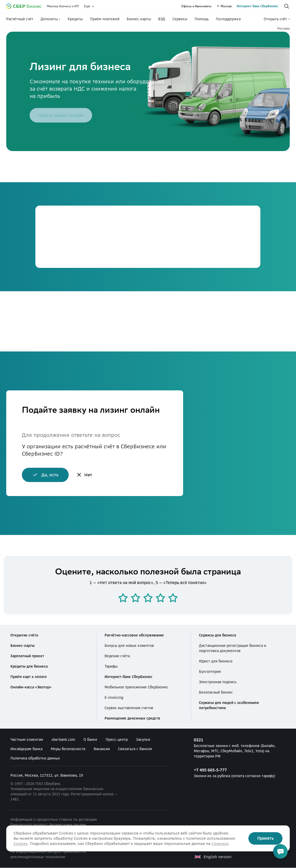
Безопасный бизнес (216, 693)
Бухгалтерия (210, 672)
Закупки (143, 740)
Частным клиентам (27, 740)
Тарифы (111, 667)
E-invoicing (114, 698)
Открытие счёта (24, 635)
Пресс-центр (117, 740)
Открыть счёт (275, 19)
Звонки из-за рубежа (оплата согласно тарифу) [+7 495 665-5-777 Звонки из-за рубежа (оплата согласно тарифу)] (240, 773)
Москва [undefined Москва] (224, 6)
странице (220, 844)
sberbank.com (63, 740)
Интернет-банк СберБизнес (258, 6)
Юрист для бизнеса (216, 661)
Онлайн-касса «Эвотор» (31, 687)
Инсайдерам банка (26, 749)
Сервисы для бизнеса (217, 635)
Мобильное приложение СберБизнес (136, 687)
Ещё (87, 6)
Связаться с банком (135, 749)
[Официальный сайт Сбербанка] (24, 6)
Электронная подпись (218, 682)
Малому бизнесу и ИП (63, 6)
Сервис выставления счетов (129, 708)
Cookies (21, 844)
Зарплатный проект (27, 656)
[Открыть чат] (280, 851)
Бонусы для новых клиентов (129, 646)
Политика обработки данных (35, 758)
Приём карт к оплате (29, 677)
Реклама (284, 29)
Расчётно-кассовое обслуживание (134, 635)
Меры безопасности (68, 749)
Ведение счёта (117, 656)
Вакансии (102, 749)
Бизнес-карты (22, 646)
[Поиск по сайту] (287, 6)
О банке (90, 740)
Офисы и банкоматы (196, 6)
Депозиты (49, 19)
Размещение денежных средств (132, 718)
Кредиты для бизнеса (29, 667)
